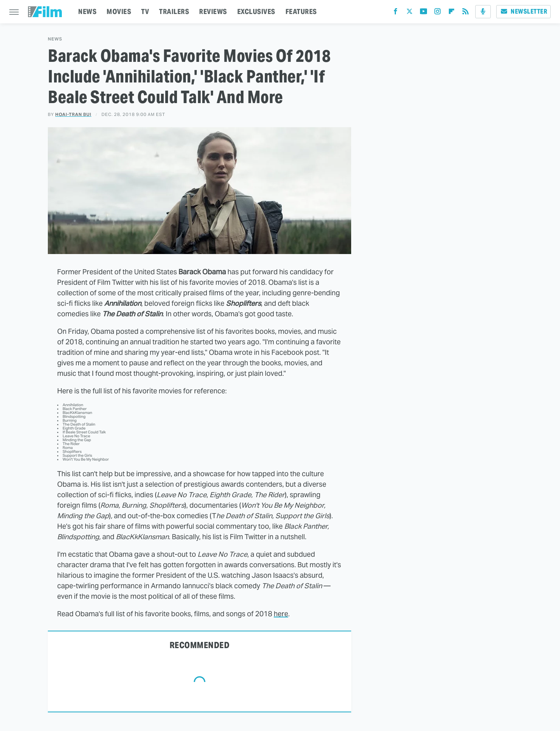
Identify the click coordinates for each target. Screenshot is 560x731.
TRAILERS (174, 11)
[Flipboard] (451, 13)
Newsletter (523, 11)
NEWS (87, 11)
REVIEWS (213, 11)
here (281, 614)
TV (145, 11)
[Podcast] (483, 12)
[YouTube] (423, 13)
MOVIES (119, 11)
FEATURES (301, 11)
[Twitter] (409, 13)
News (55, 39)
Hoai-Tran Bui (73, 114)
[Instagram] (437, 13)
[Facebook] (395, 13)
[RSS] (465, 13)
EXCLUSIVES (256, 11)
